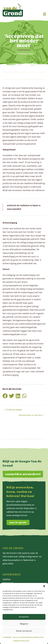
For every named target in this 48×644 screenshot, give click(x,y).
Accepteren (24, 617)
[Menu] (45, 14)
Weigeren (24, 624)
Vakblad (6, 579)
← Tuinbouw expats (12, 410)
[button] (44, 586)
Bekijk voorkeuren (24, 631)
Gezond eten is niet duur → (32, 415)
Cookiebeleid (7, 637)
